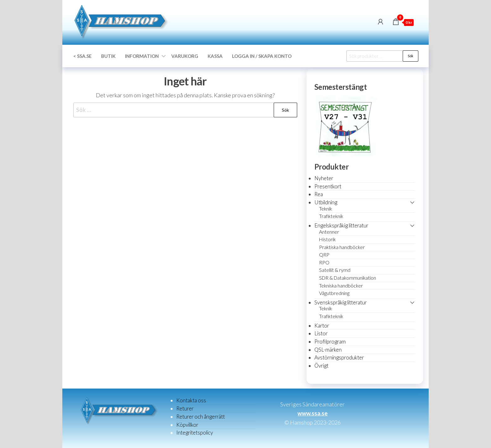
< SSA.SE (83, 56)
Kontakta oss (191, 400)
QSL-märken (328, 350)
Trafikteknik (331, 216)
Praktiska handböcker (342, 247)
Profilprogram (330, 341)
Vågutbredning (334, 293)
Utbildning (326, 202)
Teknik (326, 209)
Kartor (322, 326)
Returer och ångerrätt (201, 417)
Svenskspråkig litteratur (341, 302)
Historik (327, 239)
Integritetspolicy (195, 433)
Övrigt (321, 366)
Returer (185, 408)
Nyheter (324, 178)
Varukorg (185, 56)
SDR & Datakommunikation (348, 278)
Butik (108, 56)
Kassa (215, 56)
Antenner (329, 232)
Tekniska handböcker (341, 286)
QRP (324, 255)
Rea (319, 194)
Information (142, 56)
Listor (321, 333)
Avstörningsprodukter (339, 357)
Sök (411, 56)
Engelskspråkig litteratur (341, 225)
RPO (324, 262)
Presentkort (328, 186)
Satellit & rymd (335, 270)
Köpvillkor (187, 425)
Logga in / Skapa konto (262, 56)
